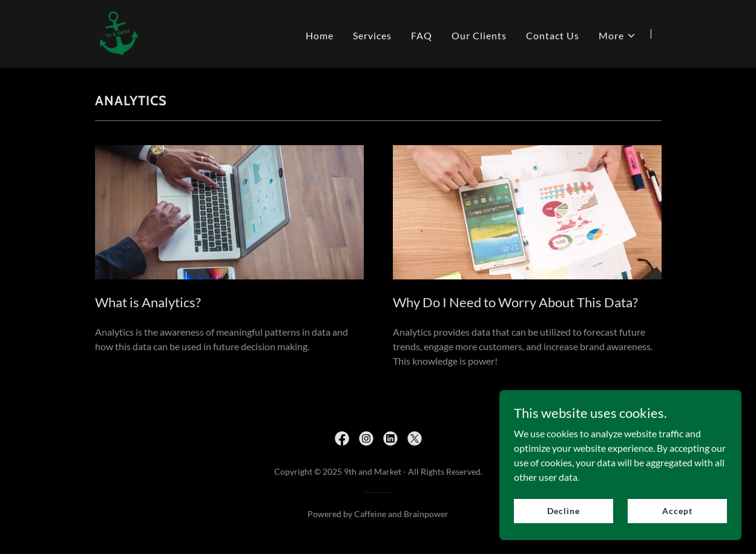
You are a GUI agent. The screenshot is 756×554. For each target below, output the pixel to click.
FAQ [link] (422, 35)
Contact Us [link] (553, 35)
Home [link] (320, 35)
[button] (617, 36)
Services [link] (372, 35)
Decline (563, 511)
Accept (677, 511)
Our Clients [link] (479, 35)
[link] (119, 32)
